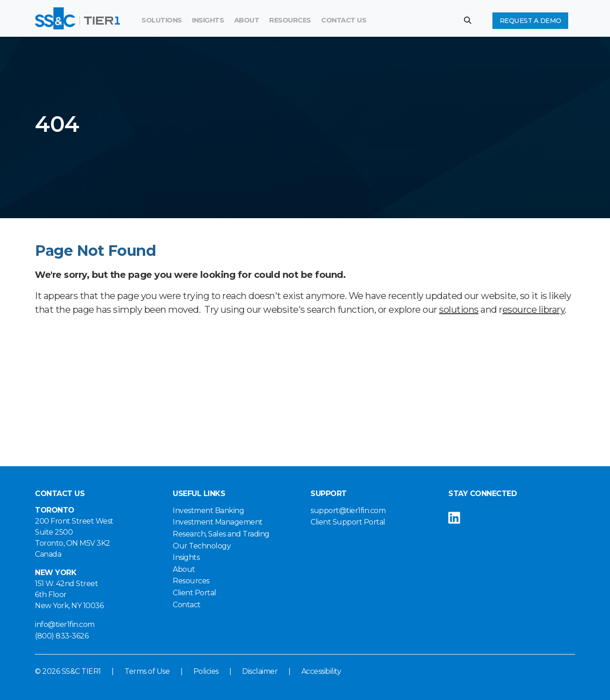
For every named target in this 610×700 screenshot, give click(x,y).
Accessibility (321, 671)
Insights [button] (208, 20)
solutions (459, 310)
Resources (290, 20)
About (184, 569)
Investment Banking (208, 511)
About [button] (247, 20)
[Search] (402, 21)
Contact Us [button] (344, 20)
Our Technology (202, 546)
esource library (534, 310)
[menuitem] (290, 21)
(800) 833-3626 (62, 636)
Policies (206, 671)
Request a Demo (531, 21)
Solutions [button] (162, 20)
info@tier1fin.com (65, 624)
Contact (187, 605)
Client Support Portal (348, 522)
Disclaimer (260, 671)
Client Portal (195, 593)
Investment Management (218, 522)
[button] (471, 20)
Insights (186, 557)
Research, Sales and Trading (221, 534)
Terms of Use (147, 671)
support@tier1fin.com (348, 511)
